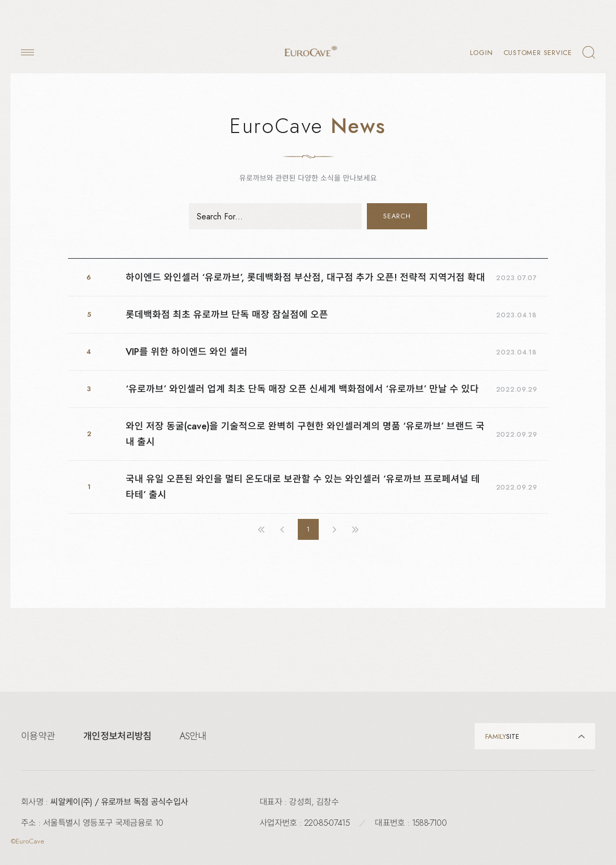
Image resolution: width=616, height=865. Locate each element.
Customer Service (538, 53)
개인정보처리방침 (117, 736)
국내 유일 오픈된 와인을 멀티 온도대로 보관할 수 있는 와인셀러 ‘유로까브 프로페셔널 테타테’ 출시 (303, 487)
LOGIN (481, 53)
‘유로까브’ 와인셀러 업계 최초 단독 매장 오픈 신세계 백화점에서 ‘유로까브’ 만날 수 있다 (302, 389)
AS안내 (193, 736)
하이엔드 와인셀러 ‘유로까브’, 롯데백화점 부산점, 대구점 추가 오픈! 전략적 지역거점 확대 (305, 278)
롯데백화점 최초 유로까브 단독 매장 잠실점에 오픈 (227, 315)
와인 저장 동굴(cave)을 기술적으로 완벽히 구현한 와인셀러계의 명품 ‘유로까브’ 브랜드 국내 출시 (305, 434)
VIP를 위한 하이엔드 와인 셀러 (187, 352)
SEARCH (397, 216)
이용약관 (38, 736)
